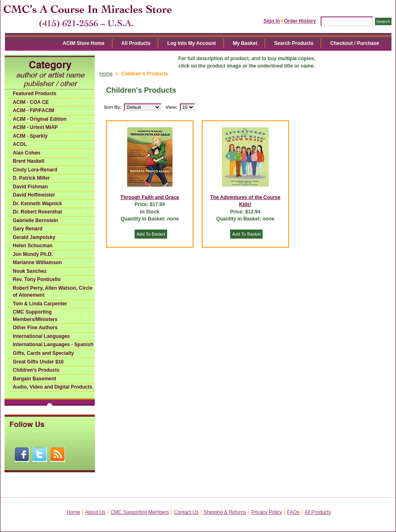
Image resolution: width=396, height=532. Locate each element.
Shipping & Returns (225, 512)
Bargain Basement (34, 379)
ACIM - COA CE (31, 102)
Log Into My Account (191, 43)
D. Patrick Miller (31, 178)
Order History (300, 21)
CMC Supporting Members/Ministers (35, 316)
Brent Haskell (29, 161)
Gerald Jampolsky (34, 237)
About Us (95, 512)
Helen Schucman (33, 246)
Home (106, 74)
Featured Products (35, 94)
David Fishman (30, 187)
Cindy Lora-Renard (35, 170)
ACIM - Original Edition (40, 119)
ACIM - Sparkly (30, 136)
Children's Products (36, 370)
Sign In (272, 21)
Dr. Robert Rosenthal (37, 212)
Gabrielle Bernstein (35, 220)
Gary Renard (28, 229)
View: (171, 107)
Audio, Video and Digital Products (52, 387)
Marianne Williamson (37, 262)
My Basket (245, 43)
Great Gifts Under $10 (38, 362)
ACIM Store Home (83, 43)
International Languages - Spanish (53, 345)
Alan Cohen (27, 153)
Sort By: (113, 107)
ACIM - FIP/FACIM (34, 110)
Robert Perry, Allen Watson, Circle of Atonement (53, 292)
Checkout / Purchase (355, 43)
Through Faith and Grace (150, 197)
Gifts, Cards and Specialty (43, 353)
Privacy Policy (267, 512)
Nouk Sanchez (30, 271)
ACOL (20, 144)
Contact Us (186, 512)
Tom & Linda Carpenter (40, 304)
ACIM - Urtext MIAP (35, 127)
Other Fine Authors (35, 328)
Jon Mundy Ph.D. (33, 254)
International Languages (41, 336)
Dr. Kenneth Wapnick (37, 204)
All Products (136, 43)
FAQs (293, 512)
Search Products (294, 43)
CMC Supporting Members (140, 512)
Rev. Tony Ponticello (37, 279)
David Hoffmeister (34, 195)
